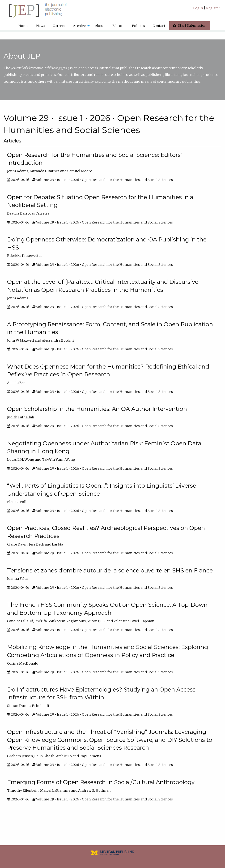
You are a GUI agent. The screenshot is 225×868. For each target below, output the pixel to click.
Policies (138, 26)
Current (59, 26)
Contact (159, 26)
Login (198, 8)
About (100, 26)
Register (213, 8)
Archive (79, 26)
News (41, 26)
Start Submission (190, 26)
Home (23, 26)
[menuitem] (207, 10)
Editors (118, 26)
